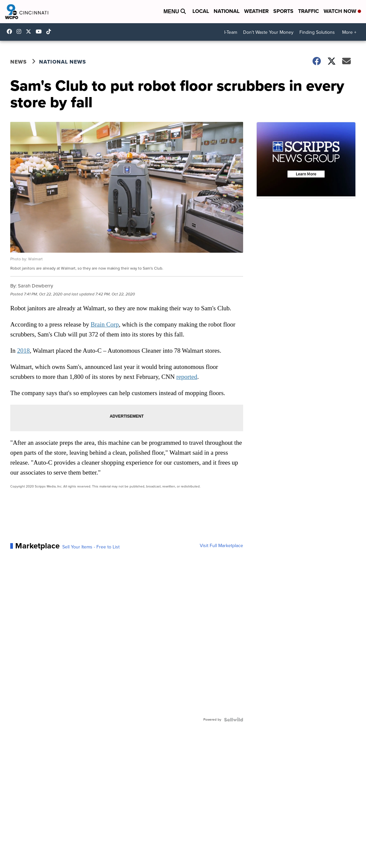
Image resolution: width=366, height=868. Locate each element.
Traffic (309, 11)
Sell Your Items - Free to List (91, 547)
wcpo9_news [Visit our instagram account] (21, 31)
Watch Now (342, 11)
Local (201, 11)
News (19, 62)
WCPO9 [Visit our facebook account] (11, 31)
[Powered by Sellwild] (234, 720)
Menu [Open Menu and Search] (175, 11)
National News (63, 62)
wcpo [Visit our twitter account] (30, 31)
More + (349, 32)
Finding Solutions (317, 32)
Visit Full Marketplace (221, 546)
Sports (283, 11)
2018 (24, 351)
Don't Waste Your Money (268, 32)
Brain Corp (105, 324)
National (227, 11)
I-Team (231, 32)
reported (187, 377)
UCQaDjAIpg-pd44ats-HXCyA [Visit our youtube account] (40, 31)
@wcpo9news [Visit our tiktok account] (50, 31)
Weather (256, 11)
